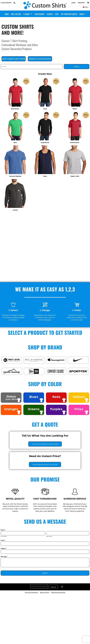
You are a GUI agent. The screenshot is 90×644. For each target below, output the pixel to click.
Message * (4, 556)
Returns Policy (45, 592)
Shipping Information (58, 592)
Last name (49, 536)
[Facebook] (62, 587)
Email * (3, 540)
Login (73, 3)
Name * (3, 530)
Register (81, 3)
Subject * (4, 548)
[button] (14, 3)
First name (4, 536)
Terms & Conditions (31, 592)
